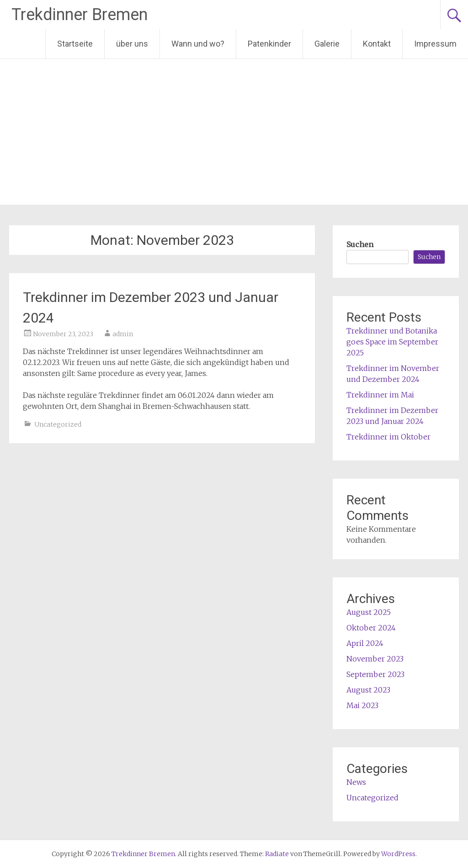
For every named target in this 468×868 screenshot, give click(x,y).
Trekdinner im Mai (380, 395)
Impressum (435, 44)
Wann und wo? (198, 44)
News (356, 782)
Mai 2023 (362, 705)
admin (123, 334)
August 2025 (369, 612)
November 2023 (375, 659)
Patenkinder (269, 44)
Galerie (327, 44)
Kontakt (377, 44)
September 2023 (375, 674)
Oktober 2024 (371, 628)
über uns (132, 44)
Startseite (75, 44)
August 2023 (368, 690)
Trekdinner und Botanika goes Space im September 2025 (392, 342)
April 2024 (365, 643)
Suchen (360, 244)
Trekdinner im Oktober (388, 437)
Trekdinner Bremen (80, 15)
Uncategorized (58, 424)
